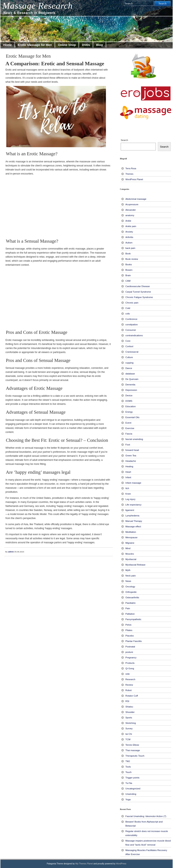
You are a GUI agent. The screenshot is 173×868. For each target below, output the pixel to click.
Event (128, 423)
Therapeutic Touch (135, 756)
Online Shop (67, 45)
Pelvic (128, 625)
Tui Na (129, 783)
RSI (127, 701)
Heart (128, 472)
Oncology (130, 587)
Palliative (130, 614)
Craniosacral (132, 352)
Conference (131, 319)
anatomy (130, 215)
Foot (128, 445)
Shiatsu (129, 707)
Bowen (129, 270)
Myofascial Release (135, 565)
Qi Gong (130, 668)
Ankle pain (131, 226)
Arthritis (129, 237)
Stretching (131, 723)
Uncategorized (133, 789)
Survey (129, 728)
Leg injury (130, 499)
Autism (129, 243)
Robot (128, 690)
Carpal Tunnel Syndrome (138, 292)
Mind (128, 548)
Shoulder (130, 712)
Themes (129, 174)
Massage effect (133, 527)
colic (128, 314)
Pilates (129, 630)
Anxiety (129, 232)
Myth (128, 570)
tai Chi (129, 734)
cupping (129, 363)
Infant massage (133, 483)
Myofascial (131, 559)
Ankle (128, 221)
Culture (129, 357)
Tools (128, 767)
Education (131, 406)
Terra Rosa (131, 168)
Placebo (130, 636)
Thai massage (133, 750)
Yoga (128, 799)
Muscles (130, 554)
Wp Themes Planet (84, 864)
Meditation (131, 532)
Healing (129, 466)
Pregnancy (131, 658)
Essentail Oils (132, 417)
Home (7, 45)
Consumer (131, 330)
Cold (128, 308)
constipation (132, 325)
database (130, 374)
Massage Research (38, 6)
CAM (128, 281)
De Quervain (132, 379)
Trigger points (132, 778)
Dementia (130, 385)
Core (128, 341)
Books (129, 264)
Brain (128, 275)
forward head (132, 450)
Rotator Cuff (132, 696)
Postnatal (130, 647)
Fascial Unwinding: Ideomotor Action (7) (146, 816)
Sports (129, 718)
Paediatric (131, 603)
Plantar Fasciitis (134, 641)
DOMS (129, 401)
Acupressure (132, 204)
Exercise (130, 428)
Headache (131, 461)
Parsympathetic (133, 619)
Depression (131, 390)
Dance (129, 368)
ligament (130, 510)
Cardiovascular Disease (138, 286)
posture (129, 652)
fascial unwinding (134, 439)
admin (11, 552)
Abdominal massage (136, 199)
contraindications (134, 335)
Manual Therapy (134, 521)
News (128, 581)
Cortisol (129, 346)
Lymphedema (132, 516)
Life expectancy (133, 505)
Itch (127, 488)
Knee (128, 494)
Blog (99, 45)
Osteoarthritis (132, 597)
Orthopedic (131, 592)
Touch (128, 772)
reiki (128, 674)
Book (128, 254)
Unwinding (131, 794)
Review (129, 685)
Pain (128, 608)
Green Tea (131, 456)
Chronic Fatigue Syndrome (139, 297)
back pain (130, 248)
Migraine (130, 543)
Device (129, 395)
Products (130, 663)
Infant (128, 477)
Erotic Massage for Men (35, 45)
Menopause (131, 537)
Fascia (129, 434)
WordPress (121, 864)
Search (124, 140)
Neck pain (131, 576)
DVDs (86, 45)
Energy (129, 412)
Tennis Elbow (132, 745)
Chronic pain (132, 303)
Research (130, 679)
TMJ (128, 761)
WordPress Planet (134, 179)
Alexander (131, 210)
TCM (128, 739)
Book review (132, 259)
